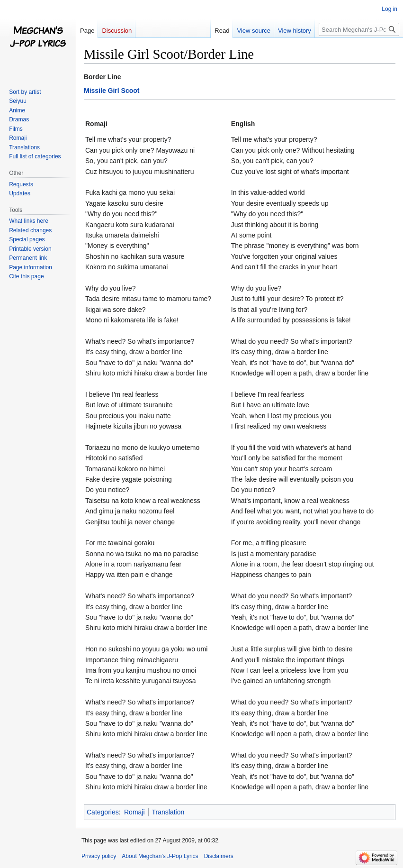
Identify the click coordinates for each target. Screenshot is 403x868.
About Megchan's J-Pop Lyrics (160, 856)
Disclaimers (219, 856)
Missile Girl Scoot (112, 91)
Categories (103, 812)
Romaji (134, 812)
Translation (168, 812)
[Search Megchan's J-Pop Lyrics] (359, 29)
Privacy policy (99, 856)
